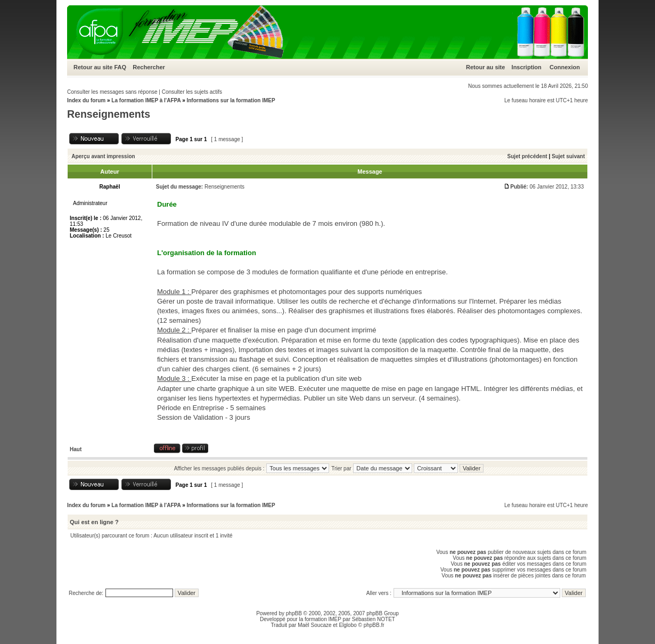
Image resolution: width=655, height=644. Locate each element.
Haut (76, 449)
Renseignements (109, 114)
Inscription (527, 67)
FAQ (120, 67)
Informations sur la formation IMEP (231, 100)
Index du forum (86, 100)
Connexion (565, 67)
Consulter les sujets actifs (192, 92)
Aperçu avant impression (103, 156)
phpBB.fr (374, 625)
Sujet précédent (527, 156)
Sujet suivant (568, 156)
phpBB (294, 613)
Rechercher (149, 67)
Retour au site (93, 67)
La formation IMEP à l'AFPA (146, 100)
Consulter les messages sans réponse (112, 92)
